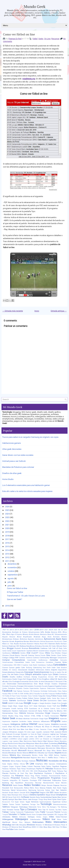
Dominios (63, 677)
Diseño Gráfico (16, 677)
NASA (51, 755)
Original (18, 766)
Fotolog (48, 696)
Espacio (51, 686)
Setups (5, 795)
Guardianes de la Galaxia (39, 709)
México (64, 748)
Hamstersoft (33, 711)
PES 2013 (26, 771)
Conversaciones (8, 662)
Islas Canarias (41, 729)
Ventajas (31, 817)
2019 (7, 532)
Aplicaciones (50, 639)
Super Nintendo (32, 802)
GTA (26, 708)
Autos (37, 644)
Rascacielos (29, 783)
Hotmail (27, 716)
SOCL (19, 797)
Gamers (12, 700)
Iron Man (21, 729)
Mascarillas (13, 746)
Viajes (45, 817)
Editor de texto (39, 682)
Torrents (52, 810)
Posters (64, 776)
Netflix (51, 758)
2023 (7, 517)
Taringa (33, 804)
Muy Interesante (24, 755)
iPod (10, 729)
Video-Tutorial (61, 817)
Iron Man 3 (30, 729)
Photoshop (43, 771)
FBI (31, 691)
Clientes (53, 655)
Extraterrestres (62, 688)
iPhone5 (56, 727)
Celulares (15, 653)
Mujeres (58, 753)
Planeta (5, 773)
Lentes (31, 737)
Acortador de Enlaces (20, 632)
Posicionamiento (55, 776)
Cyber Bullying (26, 668)
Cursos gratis (14, 668)
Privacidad (15, 778)
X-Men (41, 827)
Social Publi (12, 797)
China (47, 653)
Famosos (26, 691)
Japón (56, 729)
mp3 (46, 753)
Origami (5, 766)
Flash (14, 696)
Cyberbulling (37, 668)
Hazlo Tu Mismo (56, 711)
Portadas (45, 776)
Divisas (51, 677)
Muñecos (5, 755)
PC (44, 769)
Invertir (5, 727)
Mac (21, 741)
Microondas (6, 751)
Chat (28, 653)
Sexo (9, 795)
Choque (64, 653)
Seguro (43, 793)
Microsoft (22, 750)
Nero (39, 758)
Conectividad (32, 660)
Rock (55, 788)
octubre (11, 571)
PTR (40, 780)
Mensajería (32, 748)
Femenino (37, 691)
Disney (34, 677)
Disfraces (27, 677)
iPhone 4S (40, 727)
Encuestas (13, 686)
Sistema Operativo (37, 795)
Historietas (40, 713)
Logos (25, 739)
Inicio (37, 311)
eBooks (5, 681)
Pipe (65, 771)
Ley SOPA (39, 737)
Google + (35, 703)
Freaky (5, 698)
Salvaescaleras (22, 790)
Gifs (17, 703)
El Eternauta (58, 682)
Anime (64, 637)
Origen (11, 766)
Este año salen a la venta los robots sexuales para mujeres (27, 491)
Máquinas (30, 743)
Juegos (63, 729)
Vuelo (65, 819)
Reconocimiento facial (51, 783)
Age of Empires (17, 634)
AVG (46, 644)
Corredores (50, 662)
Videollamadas (35, 819)
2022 (7, 521)
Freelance (12, 698)
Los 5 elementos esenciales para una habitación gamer (26, 485)
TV (18, 814)
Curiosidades (60, 665)
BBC (18, 646)
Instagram (6, 724)
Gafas (49, 698)
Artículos (37, 641)
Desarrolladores (9, 672)
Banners (52, 644)
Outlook (30, 766)
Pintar (54, 771)
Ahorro (25, 634)
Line (54, 737)
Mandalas (63, 741)
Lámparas (46, 734)
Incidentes (23, 721)
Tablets (5, 804)
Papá (19, 769)
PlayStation (39, 773)
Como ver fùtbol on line (19, 34)
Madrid (40, 741)
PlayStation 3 (49, 773)
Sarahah (5, 793)
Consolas (54, 660)
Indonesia (36, 721)
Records (64, 783)
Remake (50, 785)
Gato (60, 701)
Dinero (56, 674)
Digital (45, 674)
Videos (46, 819)
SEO (52, 792)
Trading (12, 812)
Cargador (53, 651)
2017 (7, 539)
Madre (35, 741)
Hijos (16, 713)
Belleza (23, 646)
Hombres (64, 713)
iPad (10, 727)
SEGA (28, 793)
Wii (17, 825)
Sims (21, 795)
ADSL (60, 632)
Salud (13, 790)
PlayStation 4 (61, 773)
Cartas (59, 651)
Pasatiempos (31, 769)
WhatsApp (7, 825)
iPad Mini (16, 727)
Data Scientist (62, 668)
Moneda (5, 753)
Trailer (43, 812)
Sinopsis (26, 795)
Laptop (53, 734)
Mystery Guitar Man (40, 755)
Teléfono (6, 807)
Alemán (37, 634)
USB (65, 815)
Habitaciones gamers (11, 443)
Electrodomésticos (25, 684)
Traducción (20, 812)
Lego (27, 737)
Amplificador (27, 637)
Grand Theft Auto (53, 706)
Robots (49, 788)
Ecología (16, 681)
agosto (11, 578)
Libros (49, 737)
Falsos (20, 691)
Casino (64, 651)
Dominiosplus (7, 679)
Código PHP (14, 658)
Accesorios (7, 632)
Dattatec (5, 670)
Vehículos (23, 817)
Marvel (5, 746)
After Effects (6, 634)
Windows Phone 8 (60, 825)
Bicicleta (45, 646)
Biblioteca (39, 646)
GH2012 (11, 703)
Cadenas (44, 648)
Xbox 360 (52, 827)
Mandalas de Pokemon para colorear (18, 467)
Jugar (33, 732)
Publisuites (57, 780)
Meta (58, 748)
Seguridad (35, 792)
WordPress (27, 827)
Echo (10, 682)
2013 (7, 554)
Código (5, 658)
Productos (25, 778)
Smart (53, 795)
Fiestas (5, 694)
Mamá (57, 741)
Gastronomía (52, 701)
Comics (36, 658)
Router (59, 788)
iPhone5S (64, 727)
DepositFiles (62, 670)
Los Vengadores (56, 739)
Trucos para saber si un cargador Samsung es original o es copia (30, 437)
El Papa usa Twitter (15, 592)
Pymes (64, 780)
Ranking (6, 783)
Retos (27, 788)
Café (50, 648)
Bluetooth (18, 648)
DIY (56, 677)
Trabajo (6, 812)
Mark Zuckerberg (51, 743)
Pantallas (13, 769)
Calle (65, 648)
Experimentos (34, 688)
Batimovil (6, 646)
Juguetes (39, 732)
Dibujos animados (33, 674)
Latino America (14, 737)
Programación (44, 778)
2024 (7, 514)
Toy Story (58, 810)
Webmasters (38, 822)
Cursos (5, 668)
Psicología (33, 780)
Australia (23, 644)
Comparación (62, 658)
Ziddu (16, 830)
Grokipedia (6, 709)
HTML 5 (40, 716)
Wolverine (15, 827)
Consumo (63, 660)
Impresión (63, 719)
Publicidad (47, 780)
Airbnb (31, 634)
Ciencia (31, 655)
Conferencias (43, 660)
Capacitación (21, 651)
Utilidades (6, 817)
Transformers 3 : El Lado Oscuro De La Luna (26, 596)
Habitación (7, 711)
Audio (17, 644)
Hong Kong (19, 716)
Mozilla (41, 753)
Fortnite (35, 696)
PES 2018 (34, 771)
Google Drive (56, 703)
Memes (16, 748)
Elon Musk (39, 684)
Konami (24, 734)
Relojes (44, 785)
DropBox (46, 679)
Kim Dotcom (7, 734)
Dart (44, 668)
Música (13, 755)
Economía (24, 681)
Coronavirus (40, 662)
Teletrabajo (23, 807)
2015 (7, 546)
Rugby (65, 788)
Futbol (35, 39)
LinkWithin (13, 739)
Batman (13, 646)
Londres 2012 (34, 739)
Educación (49, 681)
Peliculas (49, 769)
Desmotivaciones (41, 672)
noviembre (12, 567)
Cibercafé (24, 655)
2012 (7, 557)
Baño (58, 644)
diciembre (12, 564)
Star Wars (19, 799)
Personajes (6, 771)
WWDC (34, 827)
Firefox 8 (8, 696)
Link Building (61, 737)
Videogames (8, 819)
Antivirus (23, 639)
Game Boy (56, 698)
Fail (15, 691)
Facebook (7, 691)
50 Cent (64, 630)
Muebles (51, 753)
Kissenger (17, 734)
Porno (38, 776)
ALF (53, 634)
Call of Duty (57, 648)
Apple (59, 639)
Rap (12, 783)
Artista (43, 641)
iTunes (50, 729)
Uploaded (50, 815)
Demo (48, 670)
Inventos (55, 724)
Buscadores (34, 648)
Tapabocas (25, 804)
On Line (47, 39)
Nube (4, 764)
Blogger (10, 648)
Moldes (59, 751)
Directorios (63, 674)
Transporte (50, 812)
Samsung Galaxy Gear (46, 790)
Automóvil (30, 644)
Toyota (65, 810)
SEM (48, 793)
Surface (64, 802)
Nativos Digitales (60, 755)
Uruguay (60, 815)
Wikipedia (23, 825)
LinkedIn (5, 739)
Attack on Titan (8, 644)
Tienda (17, 810)
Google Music (23, 706)
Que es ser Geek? (15, 599)
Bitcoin (59, 646)
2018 (7, 536)
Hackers (15, 711)
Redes (21, 785)
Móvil (31, 753)
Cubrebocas (42, 665)
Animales (56, 637)
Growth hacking (17, 709)
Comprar (6, 660)
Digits (50, 674)
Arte (31, 641)
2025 (7, 510)
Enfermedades (29, 686)
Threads (10, 810)
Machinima (28, 741)
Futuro (37, 698)
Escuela (45, 686)
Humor (63, 716)
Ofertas (16, 764)
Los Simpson (44, 739)
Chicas (42, 653)
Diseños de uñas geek (12, 473)
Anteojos (16, 639)
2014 (7, 550)
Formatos (24, 696)
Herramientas (8, 713)
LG (45, 737)
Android (37, 637)
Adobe (48, 632)
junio (10, 586)
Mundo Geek (35, 6)
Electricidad (12, 684)
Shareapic (15, 795)
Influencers (45, 721)
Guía (58, 709)
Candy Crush (11, 651)
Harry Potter (43, 711)
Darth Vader (51, 668)
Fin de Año (44, 694)
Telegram (14, 807)
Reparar (56, 785)
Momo (65, 751)
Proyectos (25, 780)
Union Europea (37, 815)
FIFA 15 (17, 694)
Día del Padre (13, 674)
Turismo (64, 812)
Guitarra (64, 709)
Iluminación (34, 719)
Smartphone (61, 795)
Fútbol (31, 698)
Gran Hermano (40, 706)
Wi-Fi (14, 825)
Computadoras (18, 660)
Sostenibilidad (46, 797)
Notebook (32, 761)
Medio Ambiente (53, 746)
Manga (5, 744)
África (65, 632)
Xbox (45, 827)
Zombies (22, 830)
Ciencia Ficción (40, 655)
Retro (32, 788)
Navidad (27, 758)
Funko (19, 698)
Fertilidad (44, 691)
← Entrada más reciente (13, 311)
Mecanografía (40, 746)
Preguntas (6, 778)
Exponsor (43, 688)
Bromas (25, 648)
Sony (38, 797)
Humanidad (55, 716)
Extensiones (51, 688)
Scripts (11, 793)
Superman (57, 802)
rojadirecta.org (29, 79)
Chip (52, 653)
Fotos (54, 696)
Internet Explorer (44, 724)
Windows (31, 825)
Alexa (49, 634)
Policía (27, 776)
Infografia (55, 721)
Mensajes (41, 748)
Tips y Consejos (29, 809)
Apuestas (6, 641)
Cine (48, 655)
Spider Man (57, 797)
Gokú (21, 703)
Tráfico (37, 812)
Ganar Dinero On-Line (37, 700)
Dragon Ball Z (32, 679)
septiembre (13, 575)
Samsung (32, 790)
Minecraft (38, 750)
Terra (39, 807)
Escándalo (38, 686)
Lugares (5, 741)
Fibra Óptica (62, 691)
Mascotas (22, 746)
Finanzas (52, 694)
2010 (7, 606)
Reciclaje (38, 783)
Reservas (64, 785)
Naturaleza (6, 758)
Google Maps (12, 706)
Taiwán (18, 804)
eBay (65, 679)
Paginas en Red (41, 865)
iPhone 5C (49, 727)
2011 (7, 561)
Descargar (29, 672)
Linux (20, 739)
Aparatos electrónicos (35, 639)
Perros (65, 769)
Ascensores (50, 641)
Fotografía (42, 696)
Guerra (53, 709)
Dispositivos (43, 677)
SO (7, 797)
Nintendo (6, 761)
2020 (7, 528)
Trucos (57, 812)
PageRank (56, 766)
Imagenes (54, 718)
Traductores (29, 812)
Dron (40, 679)
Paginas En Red (15, 39)
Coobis (28, 662)
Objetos (10, 764)
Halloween (23, 711)
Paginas (63, 766)
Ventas (39, 817)
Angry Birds (47, 637)
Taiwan (12, 804)
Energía (20, 686)
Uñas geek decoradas (12, 449)
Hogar (48, 713)
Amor (19, 637)
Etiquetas (19, 688)
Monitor (19, 753)
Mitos (54, 751)
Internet (33, 724)
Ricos (37, 788)
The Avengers (52, 807)
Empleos (55, 684)
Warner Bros (17, 822)
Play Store (29, 773)
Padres (49, 766)
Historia (22, 713)
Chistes (58, 653)
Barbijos (64, 644)
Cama (4, 651)
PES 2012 (18, 771)
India (30, 721)
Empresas (63, 684)
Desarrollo (20, 672)
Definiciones (40, 670)
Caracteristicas (44, 651)
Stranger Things (38, 799)
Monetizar (12, 753)
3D (59, 630)
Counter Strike (61, 662)
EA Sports (59, 679)
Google (27, 703)
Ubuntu (29, 815)
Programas (56, 778)
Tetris (44, 807)
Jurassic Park (48, 732)
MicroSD (14, 751)
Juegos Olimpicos (10, 732)
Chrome (5, 655)
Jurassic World (61, 732)
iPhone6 (5, 729)
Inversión (63, 724)
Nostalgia (25, 761)
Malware (51, 741)
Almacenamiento (61, 634)
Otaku (24, 766)
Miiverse (30, 751)
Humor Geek (9, 718)
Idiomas (26, 719)
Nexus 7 (57, 758)
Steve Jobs (27, 799)
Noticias (42, 760)
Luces (65, 739)
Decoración (23, 670)
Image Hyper (44, 719)
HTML (33, 716)
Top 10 (45, 810)
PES (12, 771)
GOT (31, 706)
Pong (32, 776)
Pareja (23, 769)
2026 (7, 507)
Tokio (40, 810)
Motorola (26, 753)
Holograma (55, 713)
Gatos (65, 701)
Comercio (29, 658)
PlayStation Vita (8, 776)
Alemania (43, 634)
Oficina (22, 764)
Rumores (6, 790)
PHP (49, 771)
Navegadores (17, 757)
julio (9, 582)
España (58, 686)
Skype (48, 795)
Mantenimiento (13, 744)
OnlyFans (39, 764)
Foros (30, 696)
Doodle (15, 679)
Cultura (50, 665)
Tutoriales (13, 814)
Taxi (38, 804)
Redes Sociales (32, 785)
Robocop (43, 788)
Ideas (20, 719)
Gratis (41, 39)
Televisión (32, 807)
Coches (64, 655)
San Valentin (61, 790)
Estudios (12, 688)
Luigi (11, 741)
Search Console (20, 793)
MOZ (36, 753)
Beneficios (31, 646)
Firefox (58, 694)
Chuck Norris (15, 655)
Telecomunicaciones (60, 804)
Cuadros (25, 665)
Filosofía (37, 694)
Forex (18, 696)
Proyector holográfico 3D (11, 780)
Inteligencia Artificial (19, 724)
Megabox (64, 746)
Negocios (34, 758)
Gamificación (22, 701)
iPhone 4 (31, 727)
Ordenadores (62, 764)
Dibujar (22, 674)
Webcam (27, 822)
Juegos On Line (24, 732)
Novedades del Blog (58, 761)
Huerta (47, 716)
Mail (45, 741)
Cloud (59, 655)
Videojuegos (22, 819)
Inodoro (64, 721)
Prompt (64, 778)
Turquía (5, 815)
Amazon (12, 637)
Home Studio (8, 479)
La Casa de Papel (35, 734)
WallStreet (6, 822)
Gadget (43, 698)
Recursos (55, 39)
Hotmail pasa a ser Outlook (14, 461)
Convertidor (19, 662)
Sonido (33, 797)
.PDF (4, 630)
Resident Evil (8, 788)
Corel (33, 662)
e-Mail (52, 679)
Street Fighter (52, 799)
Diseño (5, 677)
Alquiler (5, 637)
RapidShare (19, 783)
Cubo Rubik (33, 665)
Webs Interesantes (56, 822)
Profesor (33, 778)
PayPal (39, 769)
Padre (43, 766)
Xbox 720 (59, 827)
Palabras (5, 769)
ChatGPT (35, 653)
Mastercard (30, 746)
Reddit (15, 785)
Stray (45, 799)
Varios (15, 817)
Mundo (64, 753)
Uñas (45, 814)
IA (17, 719)
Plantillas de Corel (17, 773)
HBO (65, 711)
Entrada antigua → (59, 311)
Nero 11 (45, 758)
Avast (42, 644)
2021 (7, 525)
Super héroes (20, 802)
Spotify (5, 799)
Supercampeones (45, 802)
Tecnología (46, 804)
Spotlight (11, 799)
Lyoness (16, 741)
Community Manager (48, 658)
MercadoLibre (51, 748)
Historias (30, 713)
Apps (64, 639)
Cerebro (23, 653)
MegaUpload (7, 748)
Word (20, 827)
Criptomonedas (8, 665)
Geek (5, 703)
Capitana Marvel (32, 651)
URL (56, 815)
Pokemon (19, 776)
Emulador (6, 686)
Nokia (18, 761)
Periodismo (58, 769)
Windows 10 (40, 825)
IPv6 (14, 729)
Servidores (63, 793)
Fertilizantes (52, 691)
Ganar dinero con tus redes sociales (18, 455)
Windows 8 (49, 825)
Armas (26, 641)
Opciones (52, 764)
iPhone (23, 727)
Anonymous (7, 639)
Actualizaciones (34, 632)
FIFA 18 (23, 694)
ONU (46, 764)
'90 (8, 630)
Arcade (12, 641)
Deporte (54, 670)
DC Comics (13, 670)
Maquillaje (22, 744)
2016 (7, 543)
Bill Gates (52, 646)
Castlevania (6, 653)
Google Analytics (45, 703)
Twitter (23, 814)
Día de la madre (55, 672)
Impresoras (6, 721)
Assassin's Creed (61, 641)
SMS (4, 797)
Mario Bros (39, 743)
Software (25, 797)
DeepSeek (32, 670)
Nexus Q (64, 758)
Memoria (23, 748)
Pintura (60, 771)
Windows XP (7, 827)
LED (22, 737)
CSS (15, 665)
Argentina (19, 641)
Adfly (42, 632)
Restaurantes (19, 788)
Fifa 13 (11, 694)
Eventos (26, 688)
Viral (53, 819)
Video (52, 817)
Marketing (62, 743)
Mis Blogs (47, 751)
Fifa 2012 (29, 694)
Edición (31, 682)
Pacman (37, 766)
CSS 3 (19, 665)
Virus (59, 819)
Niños (13, 761)
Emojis (47, 684)
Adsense (54, 632)
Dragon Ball (22, 679)
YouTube (10, 829)
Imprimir (15, 721)
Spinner (64, 797)
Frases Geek (62, 696)
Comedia (22, 658)
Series (57, 793)
